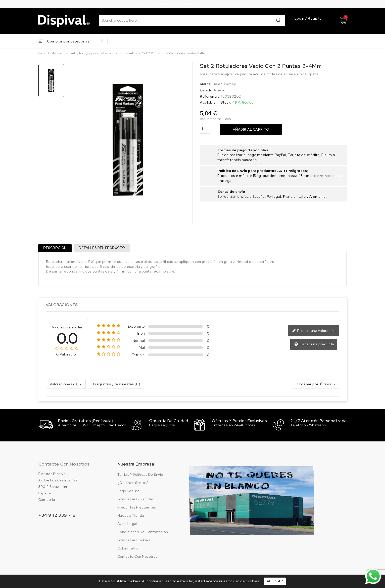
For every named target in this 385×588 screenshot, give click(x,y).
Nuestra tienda (131, 517)
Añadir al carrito (251, 129)
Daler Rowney (224, 84)
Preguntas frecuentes (137, 509)
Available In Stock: (216, 102)
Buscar (278, 20)
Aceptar (275, 581)
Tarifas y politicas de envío (140, 476)
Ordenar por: (308, 386)
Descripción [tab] (56, 249)
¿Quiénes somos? (133, 484)
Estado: (207, 90)
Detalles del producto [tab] (105, 249)
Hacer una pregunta (315, 346)
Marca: (206, 84)
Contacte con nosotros (64, 465)
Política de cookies (134, 541)
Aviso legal (127, 525)
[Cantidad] (205, 129)
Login (300, 19)
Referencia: (210, 96)
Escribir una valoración (315, 333)
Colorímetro (128, 549)
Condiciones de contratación (143, 533)
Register (315, 19)
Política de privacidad (136, 500)
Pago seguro (128, 492)
